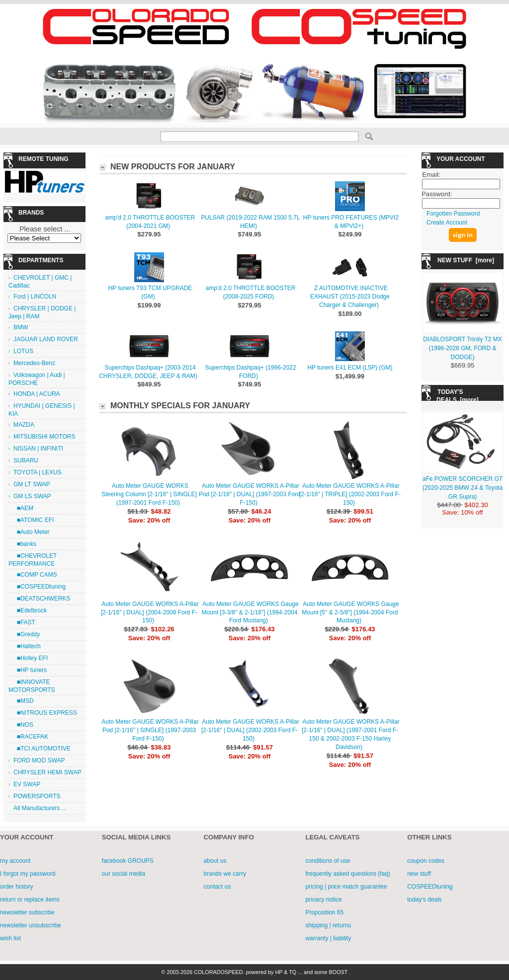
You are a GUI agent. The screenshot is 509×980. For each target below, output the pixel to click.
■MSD (24, 701)
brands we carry (225, 874)
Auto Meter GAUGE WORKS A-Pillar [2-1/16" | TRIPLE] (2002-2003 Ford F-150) (350, 494)
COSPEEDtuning (430, 887)
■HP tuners (30, 670)
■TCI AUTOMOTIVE (42, 749)
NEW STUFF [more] (466, 260)
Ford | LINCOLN (35, 297)
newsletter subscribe (27, 912)
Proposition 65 (324, 912)
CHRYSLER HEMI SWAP (47, 772)
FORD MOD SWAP (39, 760)
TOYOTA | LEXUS (38, 472)
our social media (124, 874)
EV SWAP (27, 784)
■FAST (24, 622)
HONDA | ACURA (37, 394)
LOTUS (23, 351)
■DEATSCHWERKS (42, 599)
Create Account (447, 223)
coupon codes (426, 861)
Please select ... (45, 229)
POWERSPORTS (37, 796)
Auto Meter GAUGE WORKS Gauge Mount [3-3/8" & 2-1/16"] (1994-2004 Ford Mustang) (250, 612)
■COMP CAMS (35, 575)
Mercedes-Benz (34, 363)
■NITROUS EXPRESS (45, 713)
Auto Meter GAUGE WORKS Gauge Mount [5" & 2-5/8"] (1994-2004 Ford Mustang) (350, 612)
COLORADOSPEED (218, 972)
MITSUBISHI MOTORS (44, 437)
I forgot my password (28, 874)
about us (215, 861)
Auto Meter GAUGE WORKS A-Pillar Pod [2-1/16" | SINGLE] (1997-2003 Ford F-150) (150, 730)
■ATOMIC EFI (34, 520)
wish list (10, 938)
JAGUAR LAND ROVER (46, 339)
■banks (25, 544)
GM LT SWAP (32, 484)
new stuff (419, 874)
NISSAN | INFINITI (38, 449)
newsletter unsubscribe (31, 925)
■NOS (23, 725)
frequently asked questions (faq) (348, 874)
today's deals (424, 900)
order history (17, 887)
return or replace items (30, 900)
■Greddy (27, 634)
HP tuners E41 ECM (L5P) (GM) (350, 368)
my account (15, 861)
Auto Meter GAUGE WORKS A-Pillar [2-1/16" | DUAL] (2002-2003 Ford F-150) (250, 730)
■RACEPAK (31, 737)
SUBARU (26, 460)
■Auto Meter (32, 532)
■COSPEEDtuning (40, 587)
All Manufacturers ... (40, 808)
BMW (21, 327)
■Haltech (27, 646)
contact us (217, 887)
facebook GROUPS (128, 861)
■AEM (23, 508)
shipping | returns (328, 925)
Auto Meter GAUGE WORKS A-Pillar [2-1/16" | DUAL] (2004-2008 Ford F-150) (150, 612)
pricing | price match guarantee (346, 887)
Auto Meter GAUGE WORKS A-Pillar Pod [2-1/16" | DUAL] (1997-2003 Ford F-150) (250, 494)
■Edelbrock (30, 610)
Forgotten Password (453, 214)
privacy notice (323, 900)
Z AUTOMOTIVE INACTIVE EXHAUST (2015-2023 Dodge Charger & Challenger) (350, 297)
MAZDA (24, 425)
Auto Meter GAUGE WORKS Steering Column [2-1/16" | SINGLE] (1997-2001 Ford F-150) (149, 494)
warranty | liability (328, 938)
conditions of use (328, 861)
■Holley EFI (31, 658)
